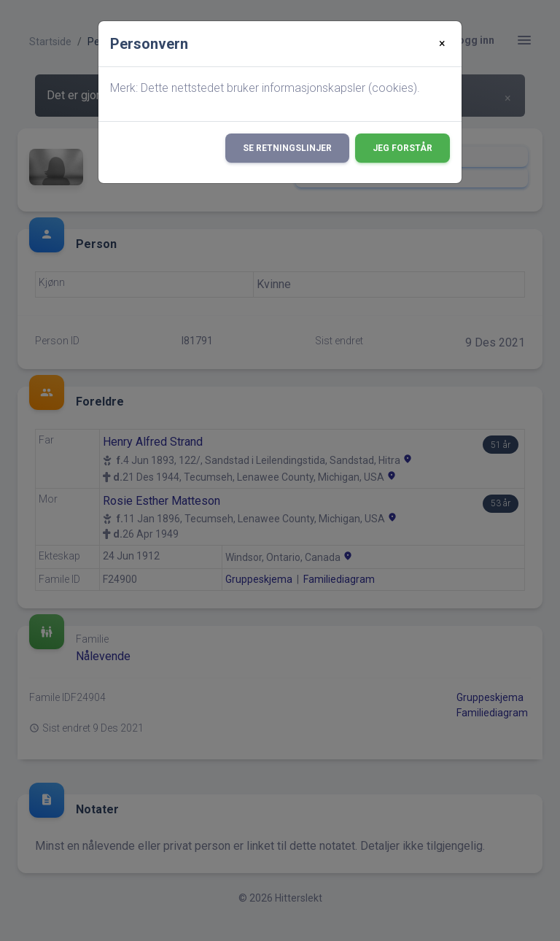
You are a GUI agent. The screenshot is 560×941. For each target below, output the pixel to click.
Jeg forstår (402, 148)
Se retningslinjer (287, 148)
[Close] (442, 44)
